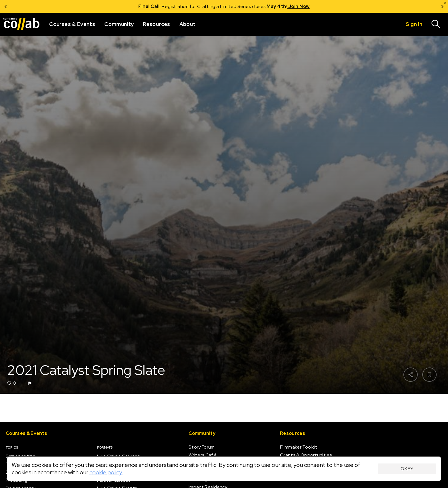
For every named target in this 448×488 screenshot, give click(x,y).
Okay (407, 469)
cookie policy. (106, 472)
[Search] (436, 24)
